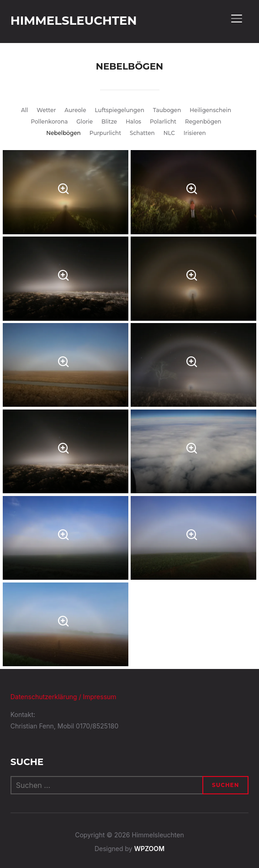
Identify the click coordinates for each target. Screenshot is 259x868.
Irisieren (195, 133)
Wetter (46, 110)
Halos (133, 121)
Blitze (109, 121)
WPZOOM (149, 849)
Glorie (85, 121)
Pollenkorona (49, 121)
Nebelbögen (63, 133)
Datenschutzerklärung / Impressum (63, 697)
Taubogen (167, 110)
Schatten (142, 133)
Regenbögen (203, 121)
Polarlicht (163, 121)
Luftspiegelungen (119, 110)
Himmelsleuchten (74, 21)
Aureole (75, 110)
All (24, 110)
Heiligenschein (210, 110)
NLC (169, 133)
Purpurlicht (105, 133)
